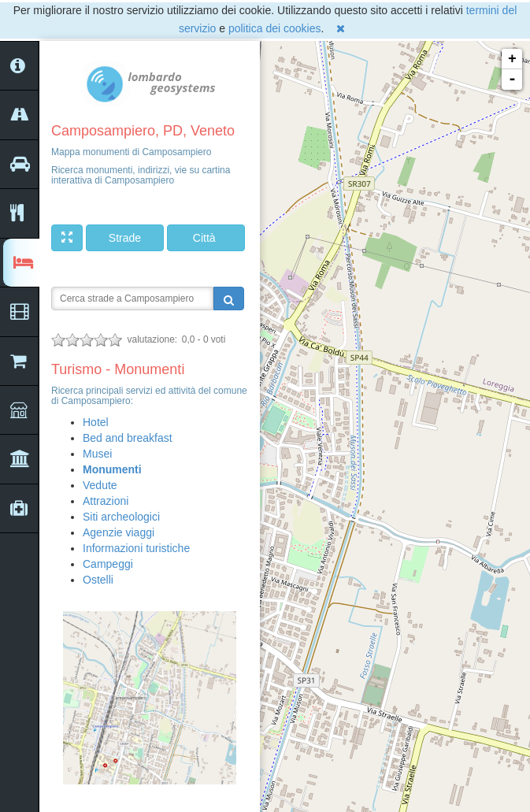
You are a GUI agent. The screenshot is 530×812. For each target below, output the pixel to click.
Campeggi (108, 564)
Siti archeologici (121, 517)
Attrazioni (106, 501)
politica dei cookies (275, 28)
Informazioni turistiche (136, 548)
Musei (97, 454)
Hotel (96, 422)
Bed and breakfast (128, 438)
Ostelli (98, 580)
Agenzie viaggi (119, 532)
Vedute (100, 485)
